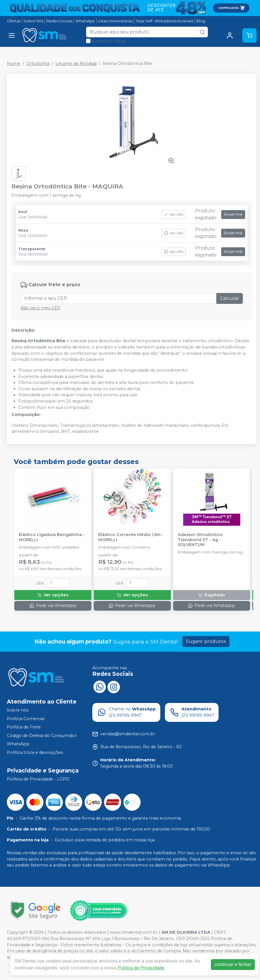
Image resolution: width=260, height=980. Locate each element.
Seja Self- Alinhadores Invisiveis (165, 21)
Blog (201, 21)
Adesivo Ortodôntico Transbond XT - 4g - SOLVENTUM (200, 540)
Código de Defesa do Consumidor (42, 736)
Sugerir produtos (206, 641)
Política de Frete (24, 727)
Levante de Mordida (76, 63)
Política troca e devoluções (35, 752)
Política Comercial (26, 719)
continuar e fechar (233, 964)
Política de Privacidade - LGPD (38, 779)
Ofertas (14, 21)
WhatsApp (85, 21)
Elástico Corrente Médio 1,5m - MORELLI (131, 537)
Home (14, 63)
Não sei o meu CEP (41, 308)
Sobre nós (18, 710)
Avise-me (233, 214)
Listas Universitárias (115, 21)
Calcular (230, 298)
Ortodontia (38, 63)
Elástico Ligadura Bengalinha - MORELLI (52, 537)
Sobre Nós (34, 21)
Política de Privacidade (141, 968)
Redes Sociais (59, 21)
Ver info (174, 215)
